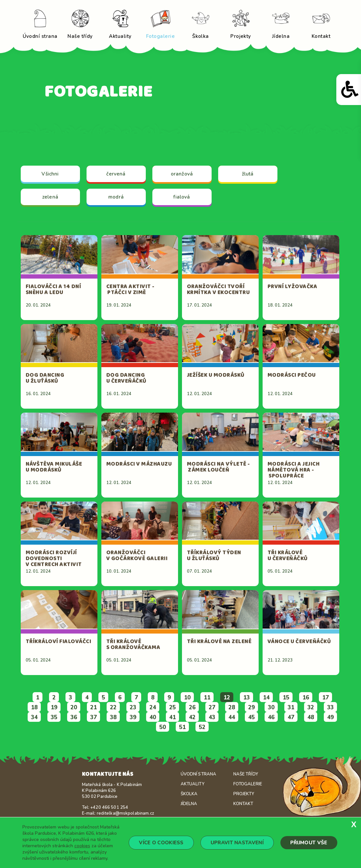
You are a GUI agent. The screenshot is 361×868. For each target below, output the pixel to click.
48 (311, 717)
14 (266, 698)
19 (54, 707)
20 (74, 707)
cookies (82, 846)
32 (311, 707)
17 (325, 698)
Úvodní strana (199, 774)
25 (172, 707)
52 (202, 727)
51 (182, 727)
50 (163, 727)
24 (153, 707)
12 (227, 698)
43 (212, 717)
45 (251, 717)
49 (330, 717)
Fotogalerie (248, 784)
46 (271, 717)
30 (271, 707)
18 (34, 707)
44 (232, 717)
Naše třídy (246, 774)
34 (34, 717)
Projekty (244, 794)
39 (133, 717)
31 (291, 707)
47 (291, 717)
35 (54, 717)
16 (306, 698)
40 (153, 717)
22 (113, 707)
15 (286, 698)
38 (113, 717)
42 (192, 717)
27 (212, 707)
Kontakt (243, 804)
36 (74, 717)
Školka (189, 794)
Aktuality (193, 784)
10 (187, 698)
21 (93, 707)
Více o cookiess (161, 843)
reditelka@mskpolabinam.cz (125, 813)
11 (207, 698)
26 (192, 707)
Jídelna (189, 804)
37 (93, 717)
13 (246, 698)
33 (330, 707)
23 (133, 707)
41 (172, 717)
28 (232, 707)
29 (251, 707)
